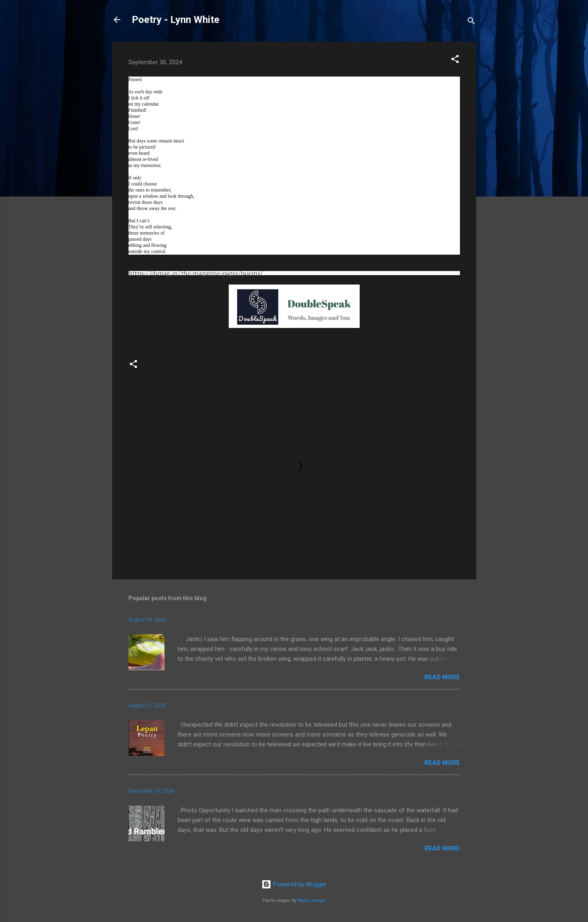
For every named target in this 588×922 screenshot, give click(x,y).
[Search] (471, 22)
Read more (442, 677)
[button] (455, 60)
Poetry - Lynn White (176, 20)
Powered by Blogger (294, 884)
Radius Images (312, 901)
